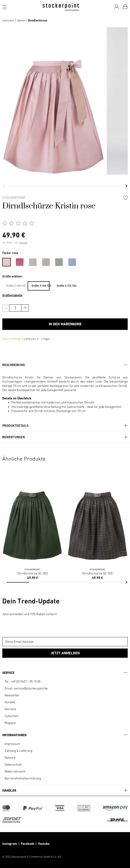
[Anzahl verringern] (6, 308)
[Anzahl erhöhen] (25, 308)
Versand (23, 243)
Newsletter (12, 695)
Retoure (10, 758)
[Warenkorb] (125, 7)
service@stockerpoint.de (31, 688)
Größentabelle (12, 295)
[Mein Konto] (117, 7)
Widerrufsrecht (15, 771)
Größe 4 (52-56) (66, 286)
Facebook (28, 844)
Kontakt (10, 702)
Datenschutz (13, 764)
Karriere (10, 709)
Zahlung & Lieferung (18, 751)
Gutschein (12, 716)
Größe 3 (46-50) (40, 286)
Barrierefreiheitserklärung (23, 778)
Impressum (12, 744)
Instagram (10, 844)
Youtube (43, 844)
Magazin (10, 723)
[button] (4, 186)
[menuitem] (9, 261)
